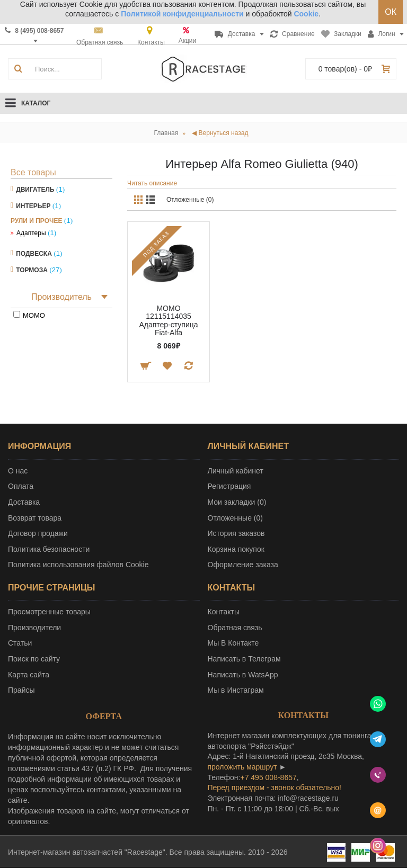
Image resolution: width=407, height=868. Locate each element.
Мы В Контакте (233, 643)
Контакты (224, 612)
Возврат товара (35, 518)
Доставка (24, 502)
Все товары (33, 172)
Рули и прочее (36, 221)
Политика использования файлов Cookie (78, 565)
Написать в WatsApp (243, 675)
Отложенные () (235, 518)
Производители (34, 628)
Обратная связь (235, 628)
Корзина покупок (236, 549)
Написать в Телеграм (244, 659)
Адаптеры (31, 233)
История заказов (236, 533)
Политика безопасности (49, 549)
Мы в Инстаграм (236, 690)
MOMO (34, 315)
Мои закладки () (237, 502)
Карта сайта (29, 675)
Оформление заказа (243, 565)
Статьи (20, 643)
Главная (166, 133)
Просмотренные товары (49, 612)
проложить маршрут (242, 767)
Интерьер (33, 206)
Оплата (21, 486)
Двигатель (35, 190)
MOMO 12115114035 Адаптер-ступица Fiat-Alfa (168, 320)
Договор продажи (38, 533)
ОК (391, 12)
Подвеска (34, 254)
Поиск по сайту (34, 659)
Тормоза (32, 270)
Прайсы (21, 690)
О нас (18, 471)
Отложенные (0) (190, 200)
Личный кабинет (236, 471)
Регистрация (229, 486)
